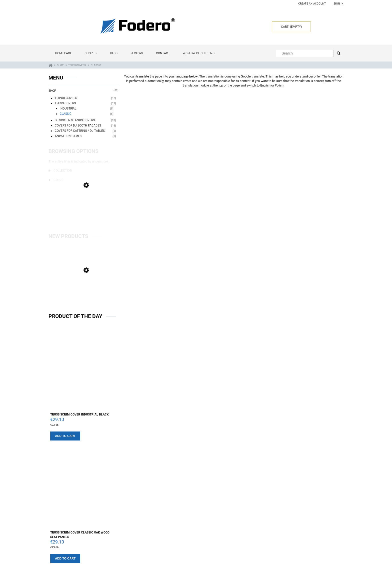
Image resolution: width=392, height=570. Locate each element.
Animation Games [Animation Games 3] (68, 136)
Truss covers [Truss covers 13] (65, 103)
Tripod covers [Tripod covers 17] (66, 98)
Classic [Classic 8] (66, 114)
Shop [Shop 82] (52, 91)
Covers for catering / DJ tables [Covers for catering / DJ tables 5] (80, 131)
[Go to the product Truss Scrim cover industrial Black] (83, 371)
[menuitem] (63, 53)
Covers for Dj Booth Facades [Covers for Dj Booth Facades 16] (78, 125)
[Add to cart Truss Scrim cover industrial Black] (65, 436)
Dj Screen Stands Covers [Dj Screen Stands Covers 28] (75, 120)
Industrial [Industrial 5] (68, 108)
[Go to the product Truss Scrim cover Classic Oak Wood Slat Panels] (83, 492)
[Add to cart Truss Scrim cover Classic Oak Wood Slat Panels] (65, 558)
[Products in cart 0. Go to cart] (291, 27)
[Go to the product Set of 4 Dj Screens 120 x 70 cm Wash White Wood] (83, 294)
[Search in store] (306, 53)
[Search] (338, 53)
